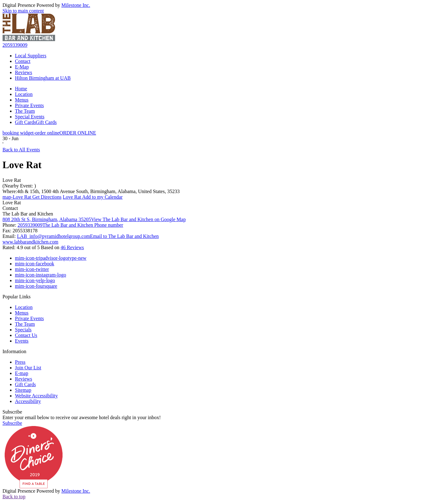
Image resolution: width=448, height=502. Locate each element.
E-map (22, 373)
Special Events (30, 117)
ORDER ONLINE (49, 133)
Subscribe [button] (12, 423)
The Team (25, 111)
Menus (22, 100)
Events (22, 341)
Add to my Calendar (93, 197)
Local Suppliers (31, 56)
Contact (23, 61)
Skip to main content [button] (23, 11)
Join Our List (28, 368)
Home (21, 89)
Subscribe (12, 412)
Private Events (29, 105)
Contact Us (26, 335)
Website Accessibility (36, 396)
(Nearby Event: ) (19, 186)
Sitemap (23, 390)
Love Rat (12, 180)
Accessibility (28, 401)
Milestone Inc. (76, 5)
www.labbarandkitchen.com (30, 242)
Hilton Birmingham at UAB (43, 78)
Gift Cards (36, 122)
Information (14, 351)
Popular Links (16, 297)
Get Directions (32, 197)
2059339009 (15, 45)
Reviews (23, 72)
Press (20, 362)
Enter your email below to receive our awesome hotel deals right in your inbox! (82, 417)
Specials (23, 330)
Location (24, 94)
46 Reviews (72, 247)
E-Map (22, 67)
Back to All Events (21, 150)
